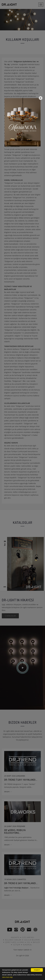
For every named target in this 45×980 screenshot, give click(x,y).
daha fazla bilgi (7, 977)
